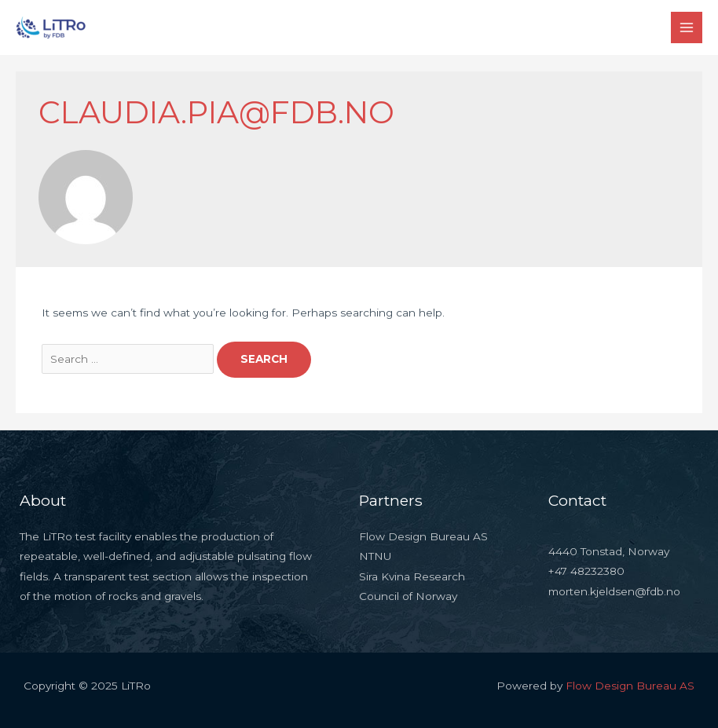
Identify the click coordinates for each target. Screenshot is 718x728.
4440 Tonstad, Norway (609, 551)
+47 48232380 (586, 571)
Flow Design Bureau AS (630, 686)
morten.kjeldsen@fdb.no (614, 591)
